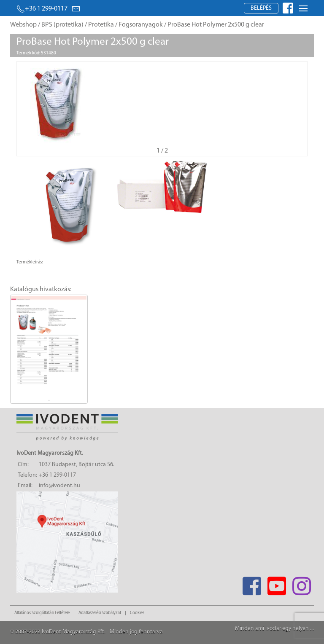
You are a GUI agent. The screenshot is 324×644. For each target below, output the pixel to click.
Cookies (137, 613)
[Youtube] (277, 584)
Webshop (23, 25)
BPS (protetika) (62, 25)
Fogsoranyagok (141, 25)
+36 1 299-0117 (42, 9)
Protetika (101, 25)
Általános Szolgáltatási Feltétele (42, 613)
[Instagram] (301, 584)
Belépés (261, 8)
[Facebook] (252, 584)
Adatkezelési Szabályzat (100, 613)
